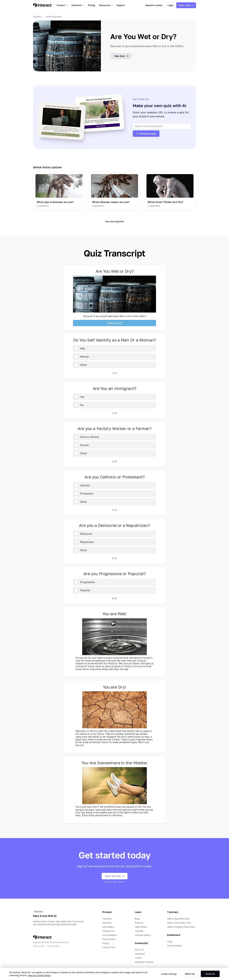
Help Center (141, 927)
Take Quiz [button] (121, 56)
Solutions (107, 923)
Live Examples (110, 935)
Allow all (210, 974)
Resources (106, 5)
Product (62, 5)
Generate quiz (146, 134)
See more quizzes (114, 221)
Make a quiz (186, 5)
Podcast (139, 923)
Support (121, 5)
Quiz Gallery (108, 927)
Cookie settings (169, 974)
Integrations (109, 931)
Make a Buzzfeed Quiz (178, 919)
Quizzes (37, 17)
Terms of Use (39, 946)
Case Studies (109, 939)
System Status (174, 946)
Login (170, 5)
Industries (78, 5)
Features (107, 919)
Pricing (92, 5)
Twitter (138, 958)
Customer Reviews (144, 962)
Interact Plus (109, 947)
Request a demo (154, 5)
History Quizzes (54, 17)
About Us (139, 950)
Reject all (190, 974)
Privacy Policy (53, 946)
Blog (137, 919)
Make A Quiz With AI (45, 916)
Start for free (115, 876)
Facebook (140, 954)
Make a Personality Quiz (179, 923)
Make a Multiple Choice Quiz (181, 927)
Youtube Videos (143, 935)
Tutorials (139, 931)
